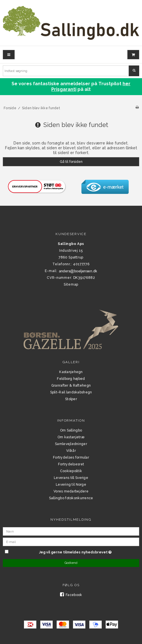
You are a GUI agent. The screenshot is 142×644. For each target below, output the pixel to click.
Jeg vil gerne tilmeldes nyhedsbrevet (89, 551)
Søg (134, 71)
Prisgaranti (64, 89)
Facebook (71, 595)
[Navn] (71, 531)
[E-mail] (71, 541)
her (127, 84)
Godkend (71, 563)
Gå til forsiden (71, 162)
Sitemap (71, 284)
